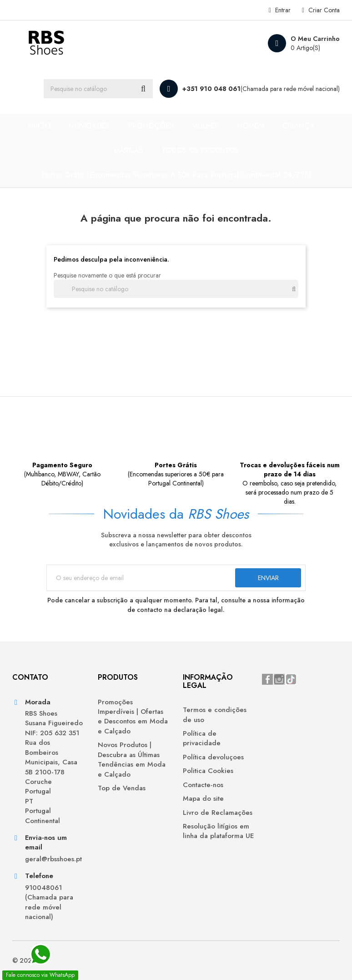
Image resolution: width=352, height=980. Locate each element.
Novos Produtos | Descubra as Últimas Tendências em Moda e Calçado (132, 760)
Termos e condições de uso (215, 715)
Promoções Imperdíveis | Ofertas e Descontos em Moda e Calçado (133, 717)
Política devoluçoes (213, 757)
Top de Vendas (122, 788)
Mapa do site (203, 799)
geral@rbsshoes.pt (53, 859)
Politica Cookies (208, 771)
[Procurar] (98, 89)
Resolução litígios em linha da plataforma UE (219, 831)
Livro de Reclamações (218, 813)
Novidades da (176, 514)
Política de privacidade (202, 738)
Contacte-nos (203, 785)
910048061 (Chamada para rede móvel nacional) (49, 902)
